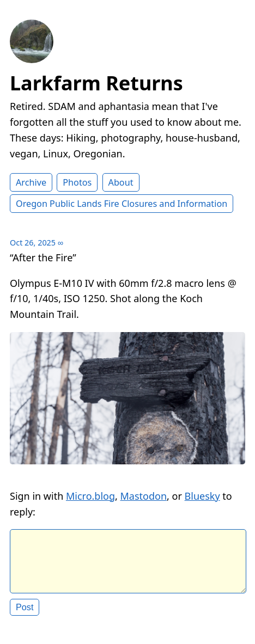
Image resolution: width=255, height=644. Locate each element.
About (121, 182)
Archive (31, 182)
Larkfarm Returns (96, 83)
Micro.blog (90, 496)
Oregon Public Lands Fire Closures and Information (122, 204)
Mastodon (144, 496)
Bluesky (202, 496)
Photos (77, 182)
